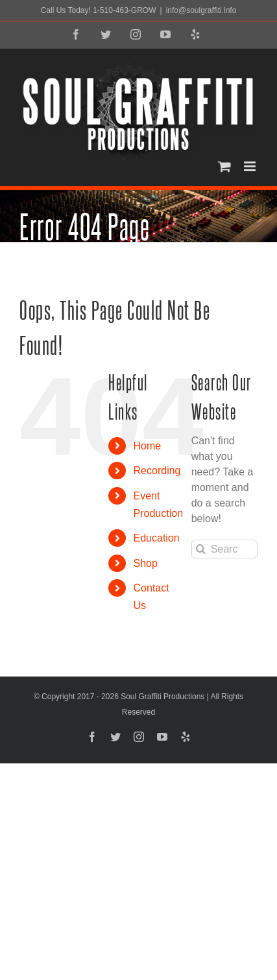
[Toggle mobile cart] (224, 166)
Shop (146, 563)
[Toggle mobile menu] (251, 166)
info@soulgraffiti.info (201, 10)
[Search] (201, 549)
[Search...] (224, 549)
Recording (157, 471)
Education (157, 538)
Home (148, 446)
